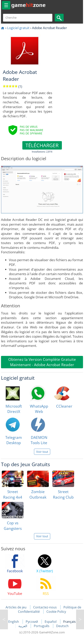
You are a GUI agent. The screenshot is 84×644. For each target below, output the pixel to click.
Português (42, 626)
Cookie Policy (56, 612)
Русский (32, 622)
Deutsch (62, 626)
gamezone (28, 5)
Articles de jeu (16, 607)
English (14, 622)
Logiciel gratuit (18, 28)
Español (51, 622)
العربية (23, 626)
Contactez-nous (45, 607)
